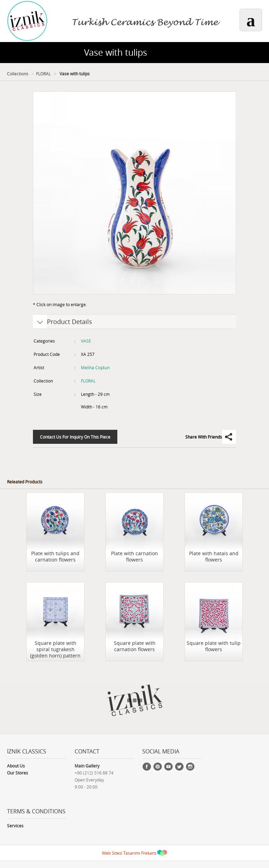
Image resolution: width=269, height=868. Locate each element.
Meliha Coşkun (95, 367)
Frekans (149, 853)
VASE (86, 341)
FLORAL (43, 74)
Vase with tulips (74, 74)
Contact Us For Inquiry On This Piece (75, 437)
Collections (18, 74)
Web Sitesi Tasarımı (121, 853)
